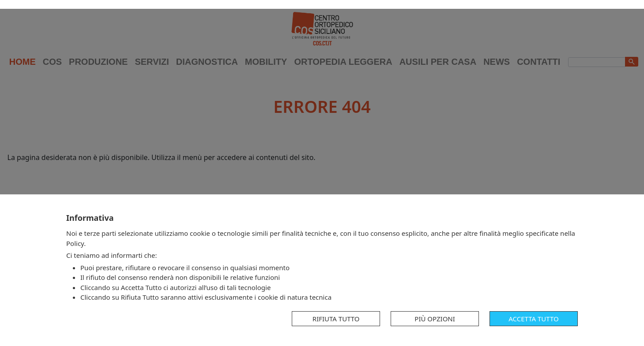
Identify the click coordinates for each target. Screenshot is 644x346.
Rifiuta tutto (336, 319)
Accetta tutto (533, 319)
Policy (75, 243)
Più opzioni (435, 319)
